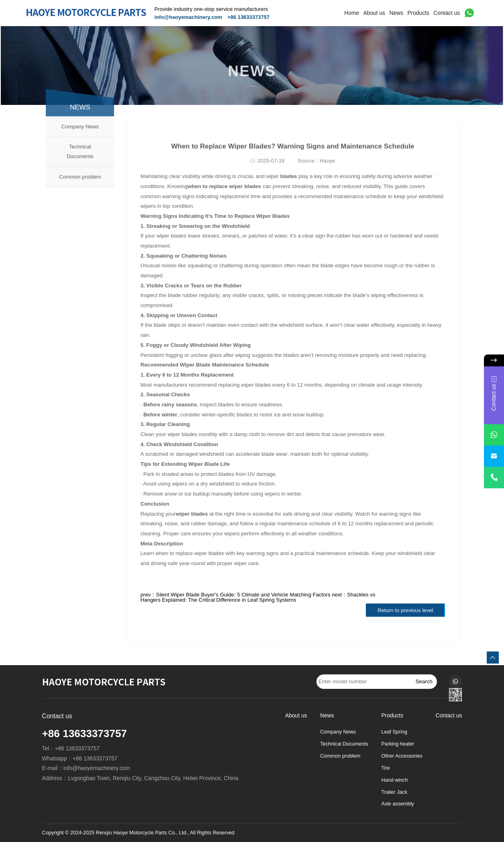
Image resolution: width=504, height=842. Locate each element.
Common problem (80, 187)
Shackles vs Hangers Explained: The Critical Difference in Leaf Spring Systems (258, 597)
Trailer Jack (395, 792)
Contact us (447, 13)
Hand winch (395, 780)
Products (418, 13)
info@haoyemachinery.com (188, 17)
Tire (386, 768)
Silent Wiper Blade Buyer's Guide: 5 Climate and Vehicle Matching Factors (243, 595)
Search (424, 681)
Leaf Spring (394, 732)
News (396, 13)
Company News (80, 136)
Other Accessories (402, 756)
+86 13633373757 (248, 17)
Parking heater (398, 744)
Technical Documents (80, 162)
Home (352, 13)
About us (374, 13)
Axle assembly (398, 804)
